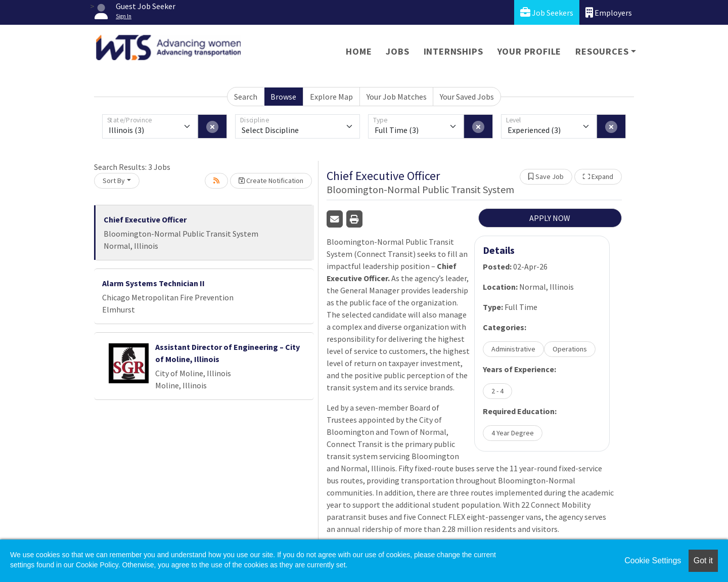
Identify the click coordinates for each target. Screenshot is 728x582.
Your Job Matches (397, 97)
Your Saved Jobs (467, 97)
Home (359, 51)
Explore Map (331, 97)
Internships (453, 51)
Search (246, 97)
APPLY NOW (550, 218)
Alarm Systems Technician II (153, 283)
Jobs (397, 51)
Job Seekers (547, 12)
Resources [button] (602, 51)
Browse (283, 97)
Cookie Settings (653, 561)
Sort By (114, 181)
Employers (609, 12)
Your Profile (530, 51)
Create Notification (271, 181)
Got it (703, 561)
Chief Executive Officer (145, 219)
